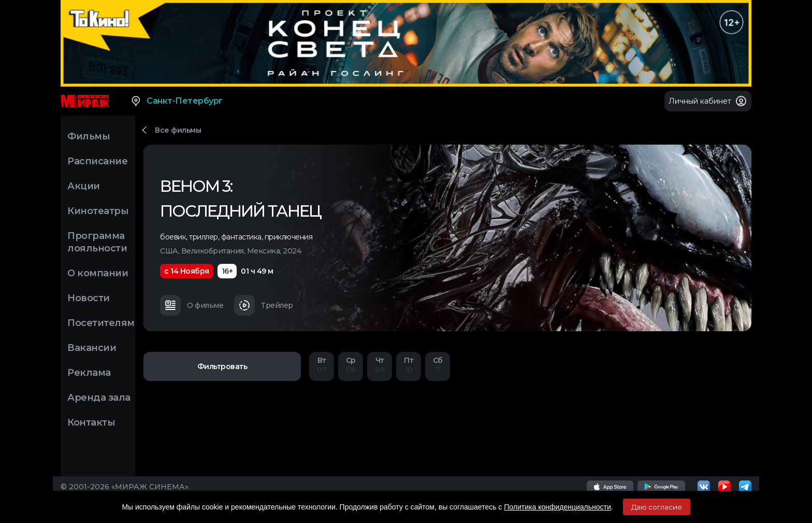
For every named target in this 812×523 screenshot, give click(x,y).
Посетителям (101, 323)
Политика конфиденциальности (557, 507)
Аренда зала (99, 398)
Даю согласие (657, 507)
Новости (89, 298)
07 (322, 366)
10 (409, 366)
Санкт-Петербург (176, 101)
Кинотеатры (98, 211)
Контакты (91, 422)
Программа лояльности (97, 242)
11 (438, 366)
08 (351, 366)
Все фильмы (178, 130)
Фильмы (89, 136)
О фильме (192, 305)
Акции (84, 186)
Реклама (89, 373)
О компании (98, 273)
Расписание (97, 161)
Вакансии (92, 348)
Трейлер (264, 305)
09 (380, 366)
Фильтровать (222, 366)
